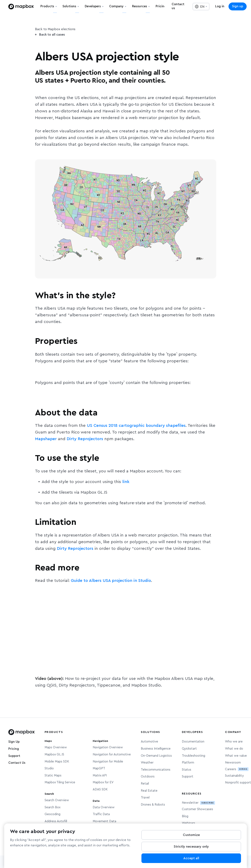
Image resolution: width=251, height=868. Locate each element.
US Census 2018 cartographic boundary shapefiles (136, 426)
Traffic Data (101, 814)
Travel (145, 798)
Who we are (234, 742)
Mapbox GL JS (54, 754)
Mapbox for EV (103, 782)
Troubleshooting (194, 756)
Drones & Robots (153, 805)
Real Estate (149, 791)
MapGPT (99, 768)
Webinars (189, 823)
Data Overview (104, 807)
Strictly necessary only (191, 847)
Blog (185, 816)
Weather (147, 763)
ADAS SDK (100, 789)
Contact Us (17, 763)
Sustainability (234, 776)
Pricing (14, 749)
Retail (145, 784)
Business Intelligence (156, 749)
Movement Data (104, 821)
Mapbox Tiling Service (60, 782)
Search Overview (57, 800)
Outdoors (148, 777)
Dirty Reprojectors (85, 439)
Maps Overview (56, 747)
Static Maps (53, 775)
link (126, 482)
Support (14, 756)
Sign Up (14, 742)
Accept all (191, 858)
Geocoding (52, 814)
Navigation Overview (108, 747)
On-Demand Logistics (156, 756)
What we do (234, 749)
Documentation (193, 742)
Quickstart (189, 749)
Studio (49, 768)
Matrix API (100, 775)
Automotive (149, 742)
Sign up (238, 6)
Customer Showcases (197, 809)
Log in (220, 6)
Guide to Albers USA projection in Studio (111, 581)
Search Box (52, 807)
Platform (188, 763)
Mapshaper (46, 439)
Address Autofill (56, 821)
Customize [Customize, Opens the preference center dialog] (191, 835)
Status (187, 770)
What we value (236, 756)
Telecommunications (156, 770)
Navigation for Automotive (112, 754)
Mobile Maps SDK (57, 762)
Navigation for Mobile (108, 762)
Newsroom (233, 763)
